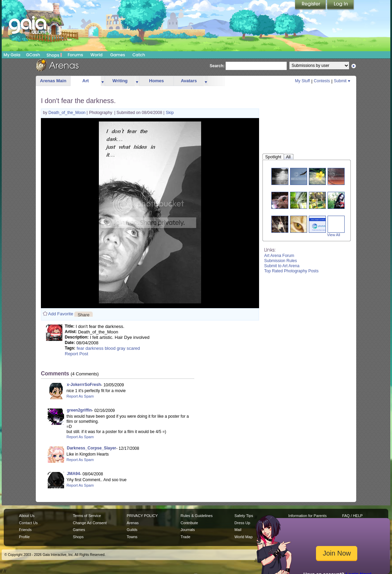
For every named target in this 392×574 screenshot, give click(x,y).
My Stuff (302, 81)
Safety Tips (244, 516)
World (96, 55)
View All (334, 235)
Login (341, 5)
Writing (120, 81)
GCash (33, 55)
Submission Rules (281, 261)
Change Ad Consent (90, 523)
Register (311, 5)
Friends (25, 530)
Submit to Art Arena (282, 266)
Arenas (133, 523)
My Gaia (12, 55)
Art (86, 81)
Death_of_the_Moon (67, 113)
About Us (27, 516)
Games (118, 55)
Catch (139, 55)
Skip (170, 113)
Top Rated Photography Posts (291, 271)
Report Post (77, 354)
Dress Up (242, 523)
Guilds (132, 530)
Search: (217, 66)
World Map (244, 537)
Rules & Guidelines (197, 516)
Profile (24, 537)
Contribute (189, 523)
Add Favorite (61, 314)
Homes (156, 81)
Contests (322, 81)
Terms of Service (87, 516)
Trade (185, 537)
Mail (238, 530)
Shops (54, 55)
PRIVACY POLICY (142, 516)
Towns (132, 537)
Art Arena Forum (279, 256)
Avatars (189, 81)
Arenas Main (53, 81)
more (103, 81)
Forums (75, 55)
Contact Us (28, 523)
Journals (188, 530)
